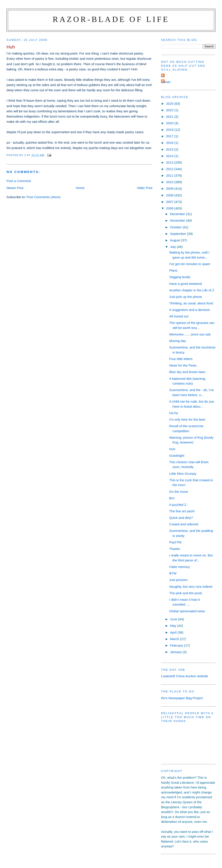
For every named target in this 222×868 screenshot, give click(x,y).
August (175, 240)
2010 (170, 182)
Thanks (175, 549)
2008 (170, 195)
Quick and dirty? (181, 518)
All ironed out (179, 316)
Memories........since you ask (190, 334)
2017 (170, 136)
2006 (170, 208)
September (178, 234)
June (174, 619)
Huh (172, 449)
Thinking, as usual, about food (191, 303)
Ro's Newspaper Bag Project (182, 698)
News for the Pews (183, 365)
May (174, 626)
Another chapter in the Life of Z (192, 290)
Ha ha (174, 413)
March (175, 639)
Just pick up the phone (186, 297)
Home (80, 188)
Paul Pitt (175, 542)
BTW (173, 573)
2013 (170, 162)
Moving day (178, 341)
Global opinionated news (187, 611)
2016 (170, 143)
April (174, 632)
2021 (170, 117)
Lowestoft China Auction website (185, 676)
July (173, 247)
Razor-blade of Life (111, 19)
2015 (170, 149)
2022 (170, 110)
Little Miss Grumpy (183, 474)
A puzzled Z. (178, 505)
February (177, 645)
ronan (166, 82)
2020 (170, 123)
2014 (170, 156)
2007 (170, 202)
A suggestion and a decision (190, 310)
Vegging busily (180, 277)
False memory (180, 567)
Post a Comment (19, 181)
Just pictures (179, 580)
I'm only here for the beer (187, 419)
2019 (170, 130)
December (178, 214)
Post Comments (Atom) (43, 197)
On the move (179, 492)
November (178, 220)
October (176, 227)
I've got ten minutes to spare (190, 264)
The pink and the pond (186, 593)
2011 (170, 175)
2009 (170, 188)
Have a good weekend (186, 284)
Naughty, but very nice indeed (191, 587)
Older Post (145, 188)
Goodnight (177, 456)
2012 (170, 169)
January (176, 652)
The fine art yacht (182, 511)
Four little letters (181, 359)
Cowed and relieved (184, 524)
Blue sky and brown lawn (187, 372)
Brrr (172, 498)
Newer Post (15, 188)
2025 (170, 104)
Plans (173, 270)
